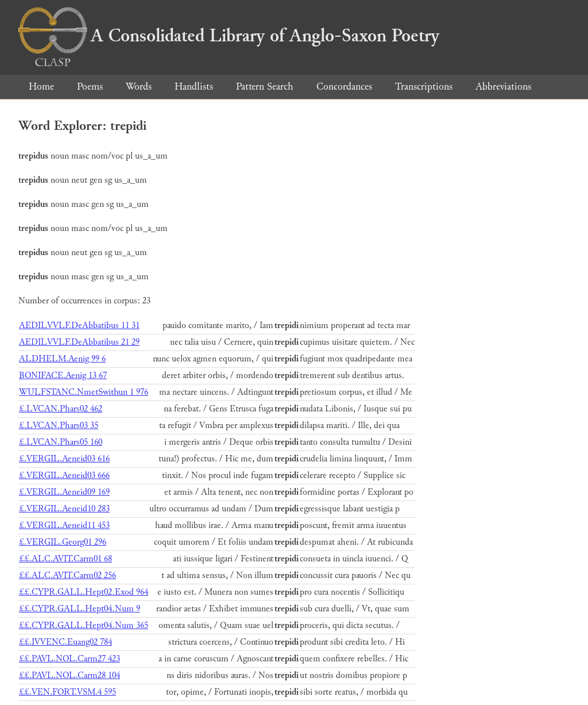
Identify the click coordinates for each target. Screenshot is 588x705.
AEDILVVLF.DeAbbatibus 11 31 (79, 325)
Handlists (194, 86)
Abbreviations (503, 86)
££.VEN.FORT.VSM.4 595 (67, 692)
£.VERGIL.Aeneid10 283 (64, 509)
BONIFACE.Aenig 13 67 (63, 375)
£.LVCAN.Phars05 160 (61, 442)
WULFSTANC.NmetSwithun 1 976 (84, 392)
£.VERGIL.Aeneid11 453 (64, 525)
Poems (90, 86)
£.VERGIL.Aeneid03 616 (64, 459)
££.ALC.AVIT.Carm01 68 (65, 559)
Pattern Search (265, 86)
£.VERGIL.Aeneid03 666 (64, 475)
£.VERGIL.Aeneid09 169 (64, 492)
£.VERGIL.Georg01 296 (63, 542)
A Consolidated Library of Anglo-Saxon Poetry (229, 36)
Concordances (344, 86)
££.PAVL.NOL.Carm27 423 (69, 659)
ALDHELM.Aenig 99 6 (62, 359)
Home (41, 86)
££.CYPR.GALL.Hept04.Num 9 (80, 609)
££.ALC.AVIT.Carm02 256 (67, 575)
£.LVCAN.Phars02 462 (61, 409)
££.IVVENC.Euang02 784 (65, 642)
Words (139, 86)
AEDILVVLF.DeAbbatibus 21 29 (79, 342)
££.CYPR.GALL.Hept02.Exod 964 (84, 592)
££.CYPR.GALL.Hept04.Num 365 (84, 625)
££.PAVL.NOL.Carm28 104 (69, 675)
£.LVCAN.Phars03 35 (59, 425)
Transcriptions (424, 86)
